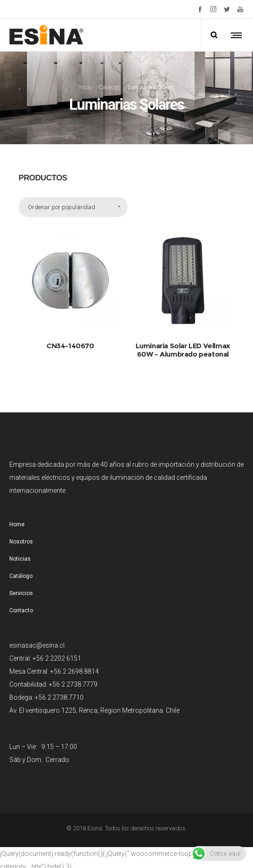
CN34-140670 (70, 346)
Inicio (85, 87)
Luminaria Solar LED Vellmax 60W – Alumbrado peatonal (183, 350)
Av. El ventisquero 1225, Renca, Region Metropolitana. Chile (94, 710)
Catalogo (110, 87)
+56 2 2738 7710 (59, 697)
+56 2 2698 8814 (75, 671)
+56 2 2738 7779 (73, 684)
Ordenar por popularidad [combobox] (62, 207)
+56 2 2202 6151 (57, 658)
